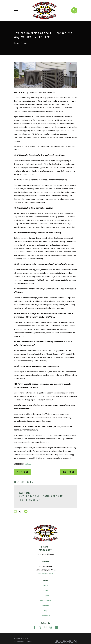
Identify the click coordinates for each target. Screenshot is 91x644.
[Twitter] (40, 627)
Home (46, 585)
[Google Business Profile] (56, 627)
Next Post (69, 472)
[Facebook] (35, 627)
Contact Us (45, 616)
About (45, 590)
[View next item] (26, 511)
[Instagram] (51, 627)
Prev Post (22, 472)
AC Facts (28, 464)
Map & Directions (46, 573)
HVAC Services (45, 601)
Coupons (45, 595)
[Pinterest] (45, 627)
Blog (46, 611)
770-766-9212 (45, 550)
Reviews (46, 606)
